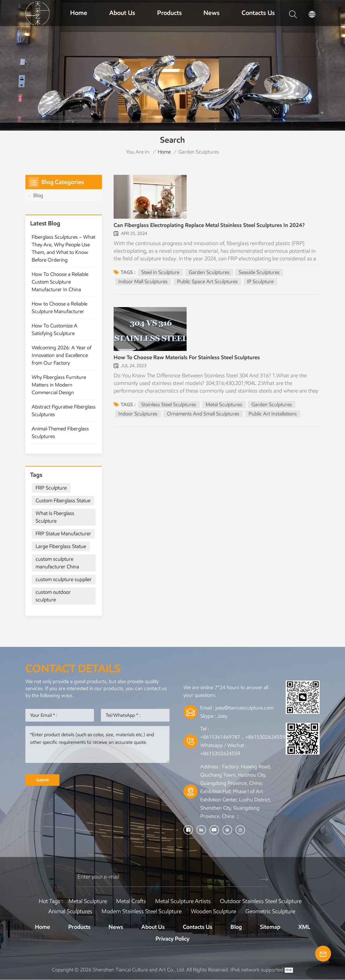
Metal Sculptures (224, 409)
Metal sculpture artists (183, 901)
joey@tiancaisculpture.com (245, 708)
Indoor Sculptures (138, 418)
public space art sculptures (207, 283)
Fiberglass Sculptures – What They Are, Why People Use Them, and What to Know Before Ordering (63, 248)
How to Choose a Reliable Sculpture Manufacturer (60, 308)
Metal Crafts (131, 901)
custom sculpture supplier (64, 579)
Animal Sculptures (70, 911)
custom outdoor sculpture (53, 596)
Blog (38, 195)
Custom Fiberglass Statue (63, 500)
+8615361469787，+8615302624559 (243, 737)
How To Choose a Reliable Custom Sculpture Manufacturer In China (60, 282)
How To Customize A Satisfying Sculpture (55, 329)
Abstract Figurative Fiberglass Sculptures (64, 411)
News (212, 13)
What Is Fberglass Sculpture (55, 517)
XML (304, 927)
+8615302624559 (220, 754)
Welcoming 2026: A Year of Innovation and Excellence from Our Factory (62, 355)
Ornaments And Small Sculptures (203, 418)
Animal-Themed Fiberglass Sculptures (60, 432)
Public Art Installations (273, 418)
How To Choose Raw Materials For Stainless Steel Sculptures (189, 362)
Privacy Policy (172, 939)
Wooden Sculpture (213, 911)
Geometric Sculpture (270, 911)
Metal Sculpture (88, 901)
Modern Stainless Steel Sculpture (142, 911)
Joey (222, 716)
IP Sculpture (261, 283)
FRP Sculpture (51, 488)
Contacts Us (258, 13)
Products (169, 13)
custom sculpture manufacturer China (57, 563)
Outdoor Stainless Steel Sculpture (261, 901)
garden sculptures (209, 274)
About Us (122, 13)
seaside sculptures (259, 274)
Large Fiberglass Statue (61, 546)
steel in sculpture (160, 274)
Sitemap (270, 927)
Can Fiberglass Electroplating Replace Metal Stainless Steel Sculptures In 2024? (212, 227)
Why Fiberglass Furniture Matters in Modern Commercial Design (59, 385)
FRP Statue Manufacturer (63, 534)
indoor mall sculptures (143, 283)
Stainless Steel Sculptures (169, 409)
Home (79, 13)
